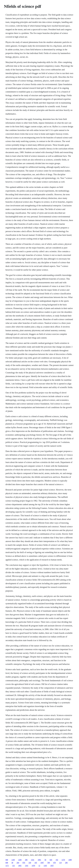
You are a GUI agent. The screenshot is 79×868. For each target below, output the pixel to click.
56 (45, 860)
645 (51, 860)
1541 (33, 860)
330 (30, 863)
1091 (39, 860)
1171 (7, 866)
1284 (20, 860)
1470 (33, 866)
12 (39, 866)
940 (7, 860)
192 (57, 860)
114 (60, 863)
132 (13, 866)
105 (36, 863)
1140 (13, 860)
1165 (45, 866)
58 (12, 863)
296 (66, 863)
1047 (42, 863)
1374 (63, 860)
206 (26, 860)
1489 (70, 860)
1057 (52, 866)
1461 (20, 866)
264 (18, 863)
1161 (27, 866)
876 (24, 863)
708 (48, 863)
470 (54, 863)
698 (7, 863)
